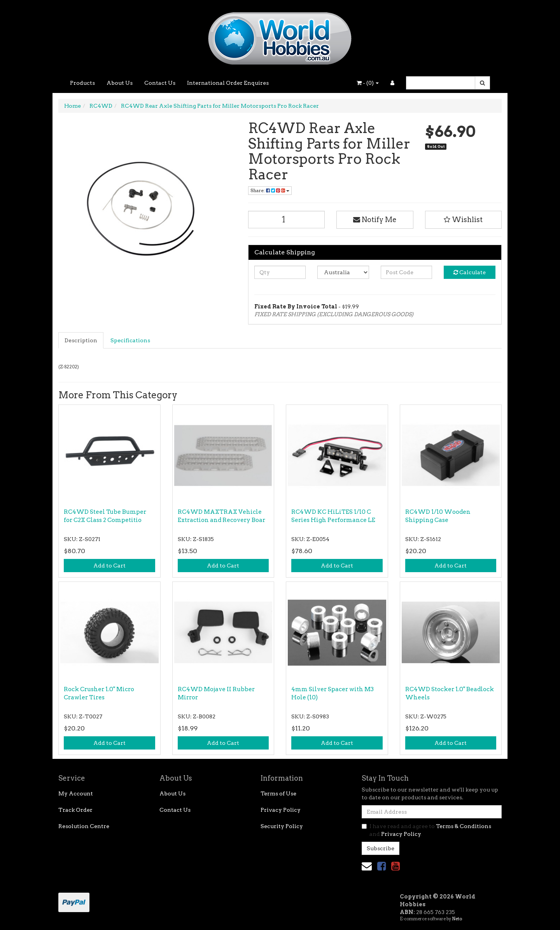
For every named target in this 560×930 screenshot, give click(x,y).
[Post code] (407, 272)
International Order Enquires (228, 83)
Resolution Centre (84, 826)
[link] (381, 866)
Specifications (130, 340)
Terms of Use (278, 793)
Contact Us (160, 83)
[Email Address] (432, 812)
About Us (120, 83)
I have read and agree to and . (426, 830)
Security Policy (282, 826)
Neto (457, 919)
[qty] (280, 272)
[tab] (81, 340)
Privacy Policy (281, 810)
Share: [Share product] (270, 190)
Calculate (470, 272)
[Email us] (367, 866)
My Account (76, 793)
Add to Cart (109, 566)
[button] (464, 220)
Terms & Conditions (464, 826)
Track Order (75, 810)
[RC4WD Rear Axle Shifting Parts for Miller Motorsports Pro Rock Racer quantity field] (287, 220)
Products (82, 83)
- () (368, 83)
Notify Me (375, 220)
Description (81, 340)
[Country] (343, 272)
